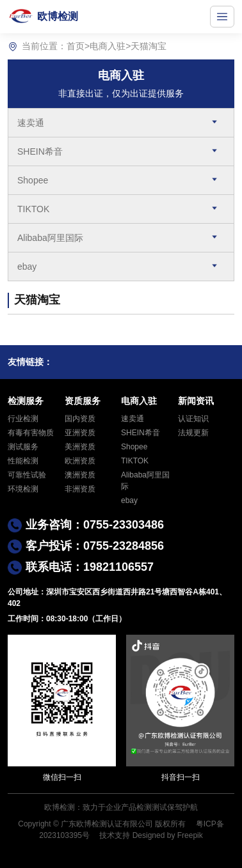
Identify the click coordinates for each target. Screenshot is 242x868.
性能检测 (23, 461)
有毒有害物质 (31, 433)
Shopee (33, 180)
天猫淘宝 (149, 46)
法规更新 (193, 433)
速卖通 (31, 123)
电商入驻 (108, 46)
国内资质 (80, 419)
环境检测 (23, 489)
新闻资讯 (196, 401)
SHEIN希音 (40, 151)
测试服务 (23, 447)
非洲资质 (80, 489)
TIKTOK (33, 209)
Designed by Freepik (168, 835)
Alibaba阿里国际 (50, 238)
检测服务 (26, 401)
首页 (76, 46)
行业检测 (23, 419)
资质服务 (83, 401)
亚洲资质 (80, 433)
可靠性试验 (27, 475)
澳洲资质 (80, 475)
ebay (27, 267)
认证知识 (193, 419)
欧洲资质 (80, 461)
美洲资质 (80, 447)
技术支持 (115, 835)
